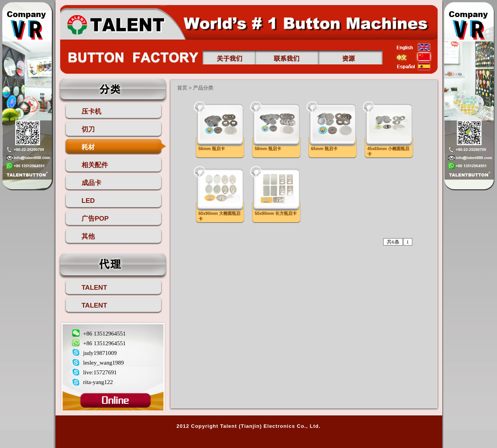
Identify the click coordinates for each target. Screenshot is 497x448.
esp (414, 66)
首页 (115, 24)
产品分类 (203, 88)
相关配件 (95, 165)
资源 (351, 57)
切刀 (88, 129)
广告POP (95, 219)
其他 (88, 236)
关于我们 (229, 57)
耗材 (88, 147)
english (414, 47)
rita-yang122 (98, 382)
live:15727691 (100, 372)
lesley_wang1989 (103, 363)
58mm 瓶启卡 (268, 149)
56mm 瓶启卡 (212, 149)
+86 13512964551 (104, 334)
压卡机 (91, 112)
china (414, 57)
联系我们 (287, 57)
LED (88, 201)
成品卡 (91, 183)
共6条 (393, 242)
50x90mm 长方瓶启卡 (276, 213)
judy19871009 (100, 353)
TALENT (94, 288)
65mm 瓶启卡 (324, 149)
